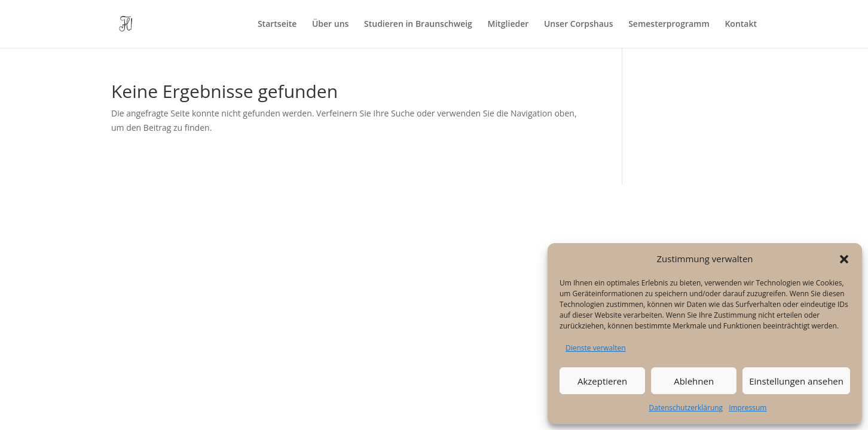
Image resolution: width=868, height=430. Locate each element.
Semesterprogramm (669, 24)
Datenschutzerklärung (686, 408)
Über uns (330, 24)
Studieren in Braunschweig (418, 24)
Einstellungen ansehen (796, 381)
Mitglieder (508, 24)
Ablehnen (694, 381)
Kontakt (741, 24)
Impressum (748, 408)
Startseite (277, 24)
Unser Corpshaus (579, 24)
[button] (844, 259)
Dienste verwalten (596, 348)
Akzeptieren (602, 381)
